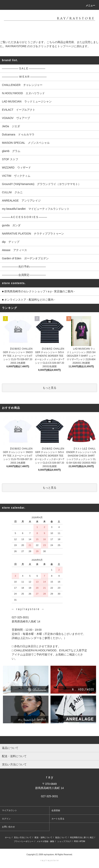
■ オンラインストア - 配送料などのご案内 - (28, 300)
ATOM (82, 841)
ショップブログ (64, 841)
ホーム (8, 837)
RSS (76, 841)
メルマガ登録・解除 (45, 841)
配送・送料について (43, 837)
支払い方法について (23, 837)
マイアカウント (9, 810)
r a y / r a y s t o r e (49, 860)
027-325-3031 (49, 796)
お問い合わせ (8, 827)
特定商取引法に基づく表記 (82, 837)
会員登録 (56, 810)
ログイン (6, 819)
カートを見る (58, 819)
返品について (61, 837)
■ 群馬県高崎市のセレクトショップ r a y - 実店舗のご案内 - (38, 291)
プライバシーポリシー (24, 841)
